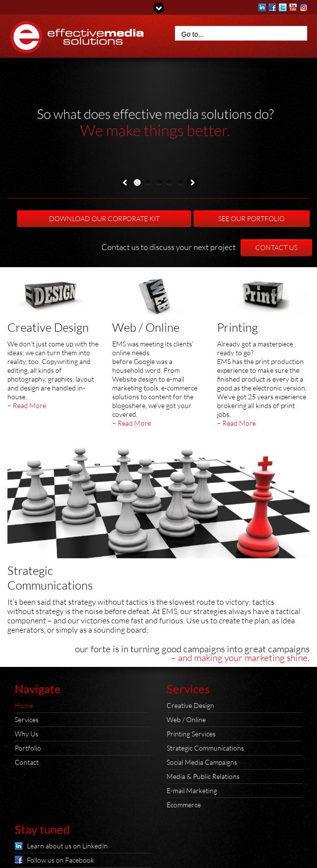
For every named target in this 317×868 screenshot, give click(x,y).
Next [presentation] (193, 184)
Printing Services (191, 734)
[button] (137, 183)
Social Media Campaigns (202, 762)
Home (24, 705)
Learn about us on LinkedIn (67, 846)
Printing (237, 327)
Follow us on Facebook (61, 860)
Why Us (26, 734)
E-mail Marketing (192, 790)
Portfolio (28, 748)
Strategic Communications (205, 748)
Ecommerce (184, 805)
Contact (27, 762)
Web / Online (146, 327)
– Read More (27, 405)
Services (27, 720)
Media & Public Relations (203, 776)
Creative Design (48, 327)
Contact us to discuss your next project (169, 247)
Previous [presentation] (125, 184)
